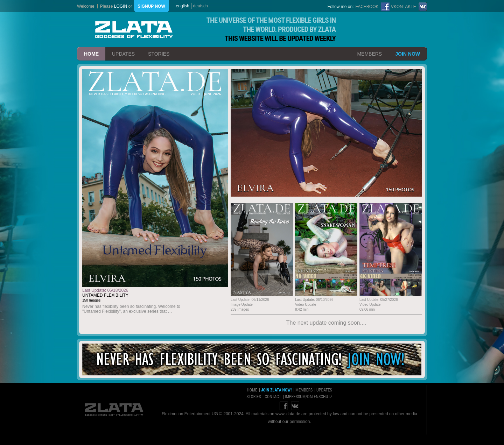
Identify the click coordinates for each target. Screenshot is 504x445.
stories (159, 54)
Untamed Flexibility (105, 295)
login (121, 6)
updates (123, 54)
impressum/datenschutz (309, 397)
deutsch (201, 6)
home (91, 54)
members (369, 54)
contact (273, 397)
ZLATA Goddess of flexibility (134, 30)
